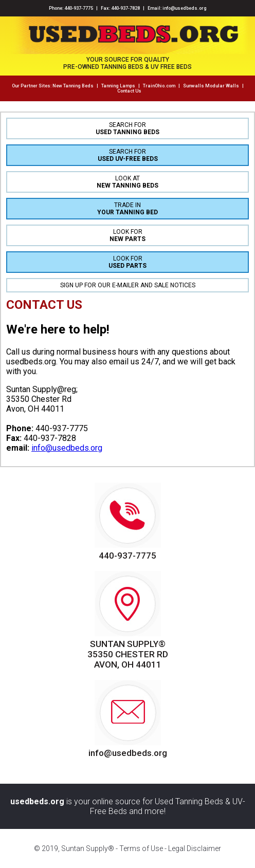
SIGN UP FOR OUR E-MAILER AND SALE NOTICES (128, 285)
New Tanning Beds (73, 86)
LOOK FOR (128, 235)
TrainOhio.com (159, 86)
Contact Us (129, 91)
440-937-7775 (79, 8)
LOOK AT (128, 182)
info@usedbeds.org (185, 8)
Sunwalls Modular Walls (211, 86)
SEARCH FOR (128, 128)
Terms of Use (141, 848)
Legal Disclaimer (195, 848)
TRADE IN (128, 209)
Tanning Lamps (118, 86)
